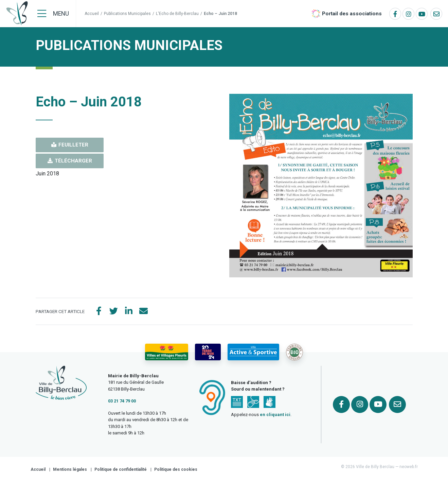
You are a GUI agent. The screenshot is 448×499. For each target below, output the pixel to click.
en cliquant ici (275, 415)
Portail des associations (352, 14)
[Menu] (53, 14)
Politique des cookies (176, 469)
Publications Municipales (127, 14)
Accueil (92, 14)
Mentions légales (70, 469)
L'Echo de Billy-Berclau (177, 14)
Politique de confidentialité (121, 469)
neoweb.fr (409, 467)
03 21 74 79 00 (122, 401)
